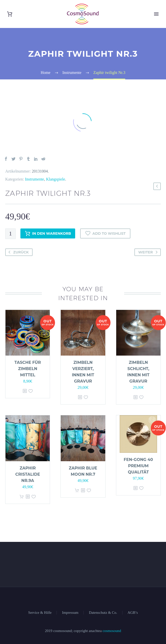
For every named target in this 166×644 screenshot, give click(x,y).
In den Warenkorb (48, 233)
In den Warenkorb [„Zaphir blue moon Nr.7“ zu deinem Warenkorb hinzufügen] (77, 491)
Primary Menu (156, 14)
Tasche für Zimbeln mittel (28, 369)
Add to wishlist (105, 233)
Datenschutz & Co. (103, 613)
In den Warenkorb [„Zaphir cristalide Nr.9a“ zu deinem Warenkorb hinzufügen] (22, 497)
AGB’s (133, 613)
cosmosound (112, 631)
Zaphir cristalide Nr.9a (28, 474)
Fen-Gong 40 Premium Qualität (138, 466)
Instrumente (35, 179)
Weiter (149, 252)
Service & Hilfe (40, 613)
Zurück (18, 252)
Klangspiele (55, 179)
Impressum (70, 613)
